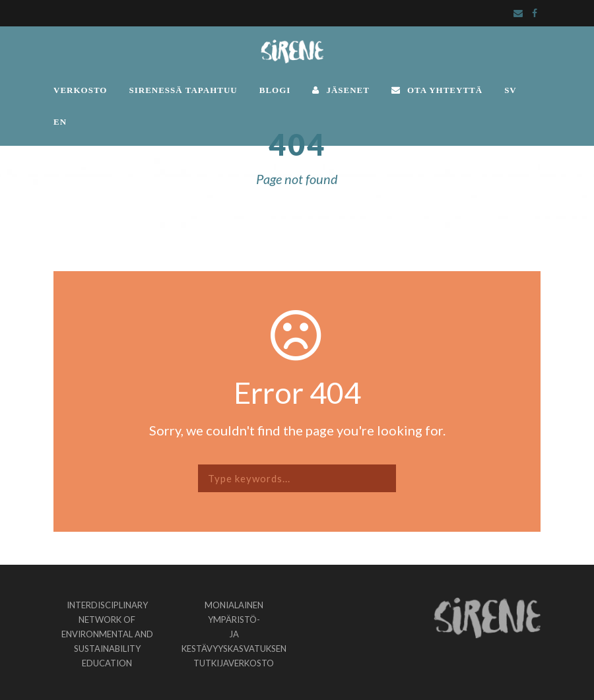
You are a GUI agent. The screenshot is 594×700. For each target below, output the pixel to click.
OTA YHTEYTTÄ (437, 90)
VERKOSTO (80, 90)
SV (511, 90)
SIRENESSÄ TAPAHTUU (183, 90)
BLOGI (275, 90)
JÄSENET (341, 90)
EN (60, 122)
